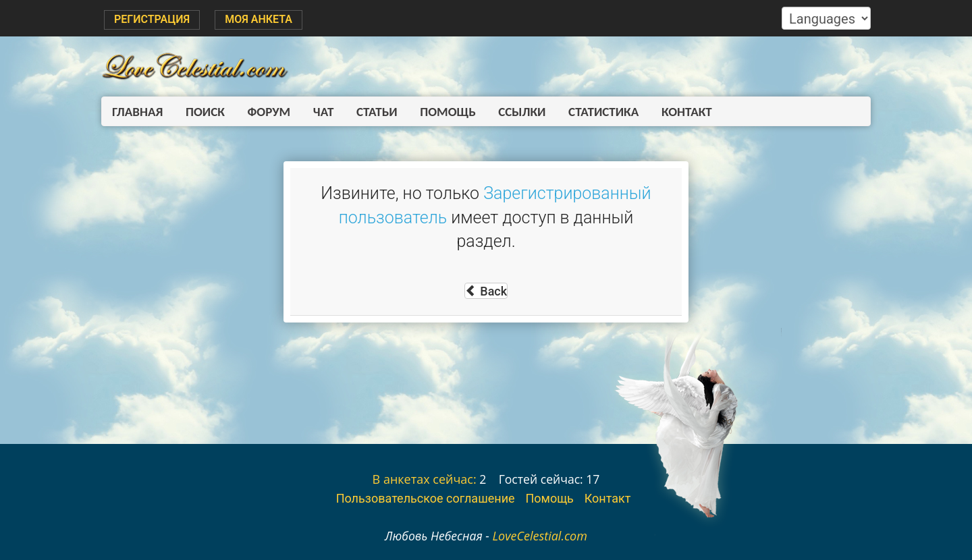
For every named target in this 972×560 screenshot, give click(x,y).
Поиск (202, 112)
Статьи (367, 112)
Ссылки (508, 112)
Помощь (435, 112)
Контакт (667, 112)
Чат (316, 112)
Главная (137, 112)
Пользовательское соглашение (426, 498)
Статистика (587, 112)
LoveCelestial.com (540, 536)
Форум (264, 112)
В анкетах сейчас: (425, 479)
